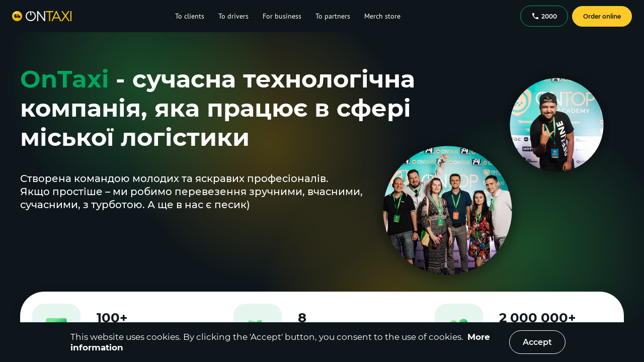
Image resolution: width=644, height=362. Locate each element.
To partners (333, 16)
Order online (602, 16)
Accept (537, 342)
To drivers (233, 16)
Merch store (382, 16)
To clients (190, 16)
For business (282, 16)
